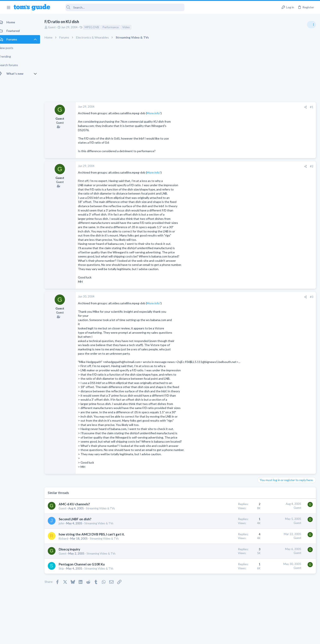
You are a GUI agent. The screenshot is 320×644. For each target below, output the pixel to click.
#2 (243, 166)
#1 (243, 107)
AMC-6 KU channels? (79, 508)
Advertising (114, 638)
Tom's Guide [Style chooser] (285, 608)
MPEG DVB (96, 27)
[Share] (237, 107)
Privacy (171, 638)
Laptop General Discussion (276, 254)
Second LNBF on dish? (80, 523)
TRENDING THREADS (266, 233)
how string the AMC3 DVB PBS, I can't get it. (96, 538)
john (66, 528)
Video (131, 27)
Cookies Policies (144, 638)
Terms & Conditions (201, 638)
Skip (66, 573)
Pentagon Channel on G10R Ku (86, 568)
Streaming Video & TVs (105, 513)
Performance (115, 27)
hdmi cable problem (279, 262)
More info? (159, 113)
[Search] (120, 7)
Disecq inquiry (74, 553)
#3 (243, 297)
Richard (68, 543)
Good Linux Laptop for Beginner (287, 242)
